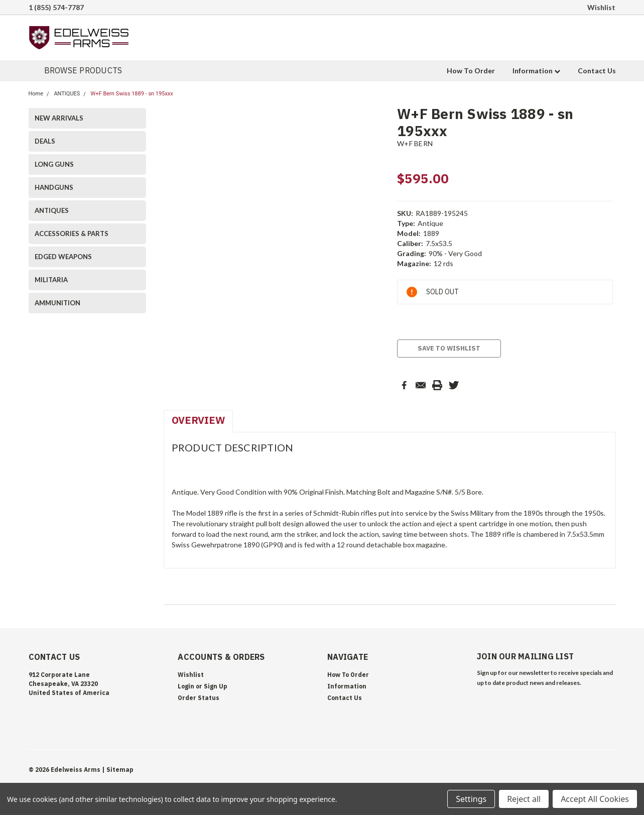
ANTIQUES (67, 94)
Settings (471, 799)
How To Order (471, 71)
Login (186, 686)
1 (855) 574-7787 (56, 7)
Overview (198, 420)
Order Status (199, 698)
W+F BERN (415, 143)
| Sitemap (118, 770)
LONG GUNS (54, 164)
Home (36, 94)
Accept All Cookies (595, 799)
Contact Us (597, 71)
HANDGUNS (54, 187)
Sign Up (216, 686)
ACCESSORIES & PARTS (72, 234)
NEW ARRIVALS (59, 118)
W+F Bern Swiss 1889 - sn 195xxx (132, 94)
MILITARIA (51, 280)
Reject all (524, 799)
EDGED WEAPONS (63, 257)
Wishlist (601, 7)
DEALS (45, 141)
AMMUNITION (57, 303)
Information (536, 71)
